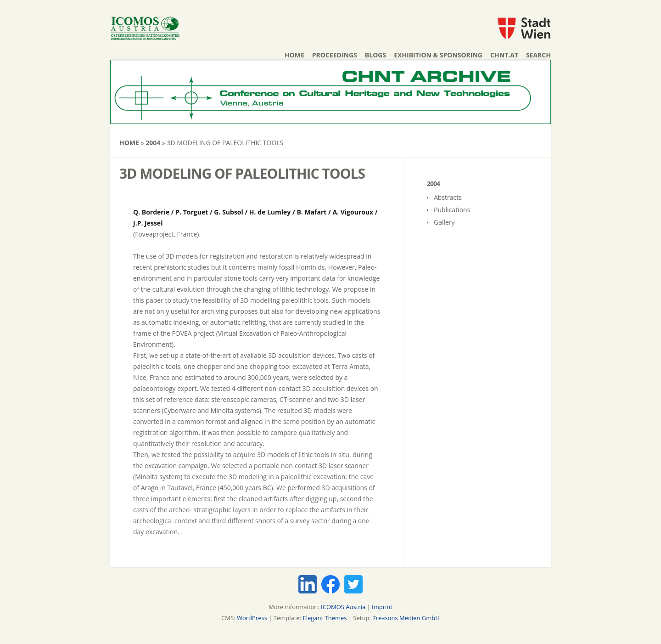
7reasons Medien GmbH (406, 618)
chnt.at (504, 55)
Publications (452, 210)
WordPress (252, 618)
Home (294, 55)
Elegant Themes (325, 618)
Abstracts (448, 197)
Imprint (382, 607)
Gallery (444, 222)
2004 (153, 143)
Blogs (375, 55)
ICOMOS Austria (343, 607)
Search (538, 55)
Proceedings (335, 55)
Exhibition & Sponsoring (438, 55)
